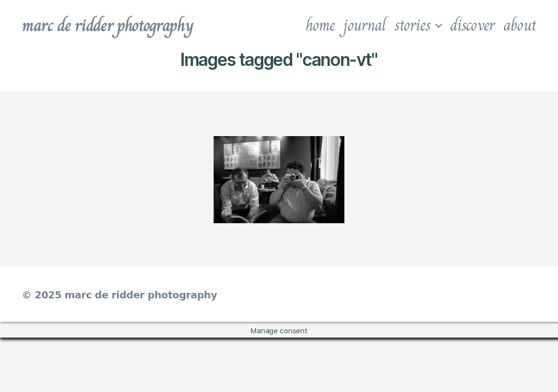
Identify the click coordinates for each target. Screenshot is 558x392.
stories (413, 25)
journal (364, 25)
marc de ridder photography (107, 25)
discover (472, 25)
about (520, 25)
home (320, 25)
